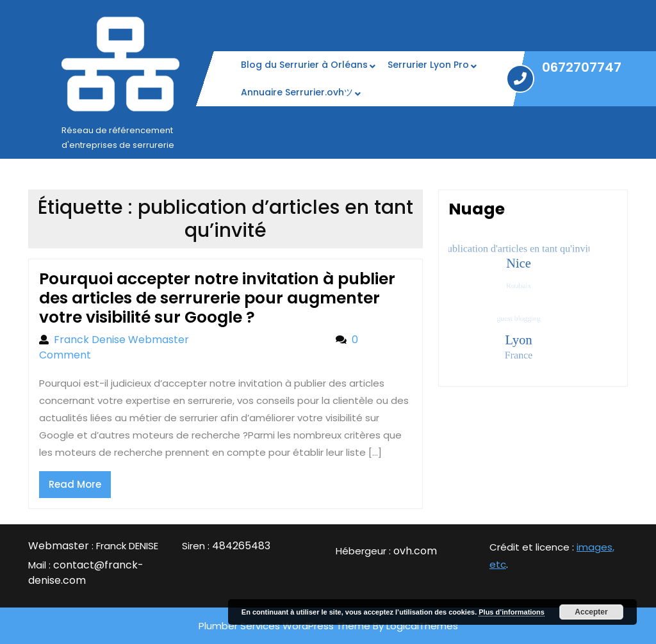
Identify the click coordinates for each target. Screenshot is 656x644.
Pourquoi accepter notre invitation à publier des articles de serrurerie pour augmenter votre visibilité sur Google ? (217, 298)
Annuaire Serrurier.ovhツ (297, 92)
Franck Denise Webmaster (188, 340)
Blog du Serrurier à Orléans (304, 65)
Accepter (591, 612)
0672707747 (582, 68)
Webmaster (59, 546)
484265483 (241, 546)
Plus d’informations (512, 612)
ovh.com (415, 551)
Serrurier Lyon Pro (428, 65)
